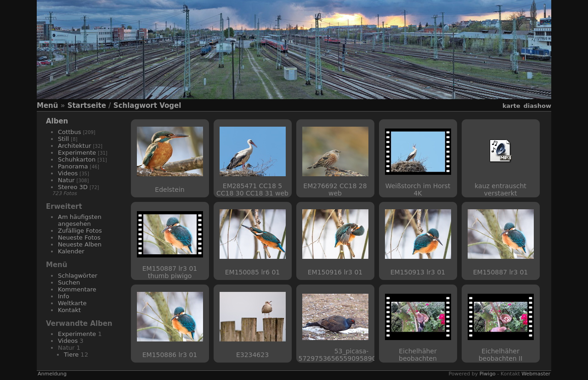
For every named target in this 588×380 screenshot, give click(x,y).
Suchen (69, 282)
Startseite (87, 106)
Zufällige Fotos (80, 231)
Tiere (71, 355)
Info (64, 296)
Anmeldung (52, 374)
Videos (68, 173)
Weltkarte (72, 303)
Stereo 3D (73, 187)
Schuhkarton (77, 159)
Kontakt (69, 310)
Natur (66, 180)
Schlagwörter (78, 276)
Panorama (73, 166)
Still (63, 139)
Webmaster (536, 374)
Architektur (74, 146)
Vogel (170, 106)
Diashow (537, 106)
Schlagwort (135, 106)
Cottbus (70, 132)
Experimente (77, 153)
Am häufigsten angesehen (80, 220)
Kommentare (77, 289)
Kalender (71, 251)
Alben (57, 121)
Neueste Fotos (79, 237)
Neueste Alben (80, 244)
